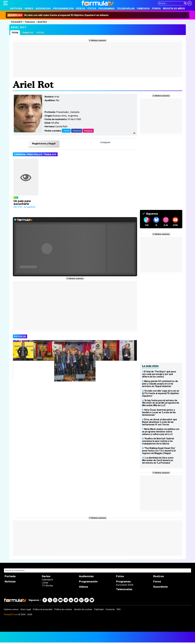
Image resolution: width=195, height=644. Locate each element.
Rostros (158, 576)
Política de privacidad (43, 609)
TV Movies (47, 586)
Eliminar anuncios (98, 40)
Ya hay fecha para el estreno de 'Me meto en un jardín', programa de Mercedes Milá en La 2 (161, 403)
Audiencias (43, 8)
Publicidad (99, 609)
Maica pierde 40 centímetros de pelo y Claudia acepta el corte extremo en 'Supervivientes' (160, 384)
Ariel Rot (42, 22)
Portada (10, 576)
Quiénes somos (11, 609)
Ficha (15, 33)
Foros (156, 8)
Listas (45, 583)
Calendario (47, 580)
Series (29, 8)
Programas (106, 8)
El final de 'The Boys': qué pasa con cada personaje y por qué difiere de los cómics (159, 374)
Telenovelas (126, 8)
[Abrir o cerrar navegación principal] (6, 3)
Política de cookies (63, 609)
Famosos (143, 8)
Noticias (16, 8)
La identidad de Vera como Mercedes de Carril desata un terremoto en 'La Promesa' (158, 460)
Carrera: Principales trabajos (35, 154)
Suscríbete (160, 587)
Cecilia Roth (61, 126)
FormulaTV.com (11, 614)
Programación (63, 8)
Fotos (92, 8)
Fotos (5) (20, 336)
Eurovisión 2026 (125, 585)
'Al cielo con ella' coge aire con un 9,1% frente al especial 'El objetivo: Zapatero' (161, 393)
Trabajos (27, 33)
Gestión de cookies (83, 609)
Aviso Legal (26, 609)
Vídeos (81, 8)
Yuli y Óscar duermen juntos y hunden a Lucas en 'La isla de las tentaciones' (159, 412)
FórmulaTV (17, 22)
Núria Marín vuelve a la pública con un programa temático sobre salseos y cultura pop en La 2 (161, 432)
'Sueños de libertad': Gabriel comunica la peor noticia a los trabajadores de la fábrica (158, 441)
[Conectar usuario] (189, 3)
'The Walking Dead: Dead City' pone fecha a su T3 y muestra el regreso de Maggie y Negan (159, 451)
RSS (119, 609)
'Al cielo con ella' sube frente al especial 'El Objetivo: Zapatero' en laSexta (58, 15)
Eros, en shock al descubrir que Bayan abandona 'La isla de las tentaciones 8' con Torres (159, 422)
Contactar (110, 609)
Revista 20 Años (174, 8)
